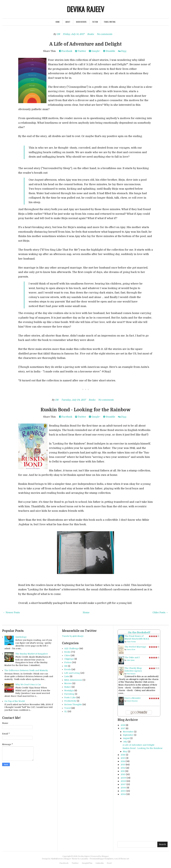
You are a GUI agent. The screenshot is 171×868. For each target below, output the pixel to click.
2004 (123, 794)
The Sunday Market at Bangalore (32, 654)
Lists (67, 676)
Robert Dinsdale (132, 701)
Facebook (66, 51)
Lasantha (84, 859)
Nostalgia (69, 690)
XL (66, 711)
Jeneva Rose (131, 650)
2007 (123, 784)
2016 (123, 755)
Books (91, 34)
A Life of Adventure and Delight (85, 44)
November (128, 732)
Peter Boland (131, 674)
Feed (109, 863)
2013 (123, 765)
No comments (104, 34)
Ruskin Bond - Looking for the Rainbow (86, 410)
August (126, 738)
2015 (123, 758)
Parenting (69, 694)
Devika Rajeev (85, 9)
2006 (123, 788)
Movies (68, 683)
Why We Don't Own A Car (28, 685)
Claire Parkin (131, 642)
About (68, 22)
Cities (67, 655)
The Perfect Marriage (135, 647)
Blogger (105, 856)
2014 (123, 761)
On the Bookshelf (139, 632)
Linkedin (100, 863)
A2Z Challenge (72, 648)
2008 (123, 781)
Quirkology (21, 637)
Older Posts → (160, 613)
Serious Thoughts (73, 704)
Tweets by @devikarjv (73, 636)
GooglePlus (87, 863)
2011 (123, 771)
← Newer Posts (11, 613)
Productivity (70, 701)
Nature (68, 687)
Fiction (95, 22)
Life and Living (72, 673)
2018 (123, 725)
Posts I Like (70, 697)
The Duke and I (132, 657)
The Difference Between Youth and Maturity (26, 670)
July (125, 742)
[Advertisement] (144, 818)
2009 (123, 778)
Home (58, 22)
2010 (123, 774)
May (125, 751)
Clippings (69, 659)
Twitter (81, 51)
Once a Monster (133, 698)
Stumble (109, 51)
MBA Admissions (73, 680)
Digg (122, 51)
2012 (123, 768)
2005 (123, 791)
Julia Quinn (131, 660)
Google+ (95, 51)
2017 (123, 728)
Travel (67, 708)
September (128, 735)
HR (66, 666)
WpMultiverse (57, 859)
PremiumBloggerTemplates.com (104, 859)
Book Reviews (81, 22)
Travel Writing (110, 22)
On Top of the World (15, 701)
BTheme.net (124, 859)
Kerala (68, 669)
